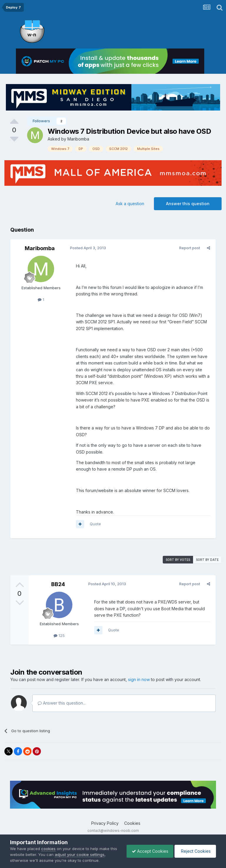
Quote (94, 524)
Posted (87, 248)
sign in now (139, 679)
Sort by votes (178, 560)
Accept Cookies (147, 851)
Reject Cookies (194, 851)
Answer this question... (62, 703)
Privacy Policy (105, 823)
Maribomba (78, 139)
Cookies (132, 823)
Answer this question (188, 204)
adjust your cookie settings (87, 854)
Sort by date (207, 560)
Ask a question (130, 204)
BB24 (58, 584)
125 (59, 635)
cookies (48, 849)
